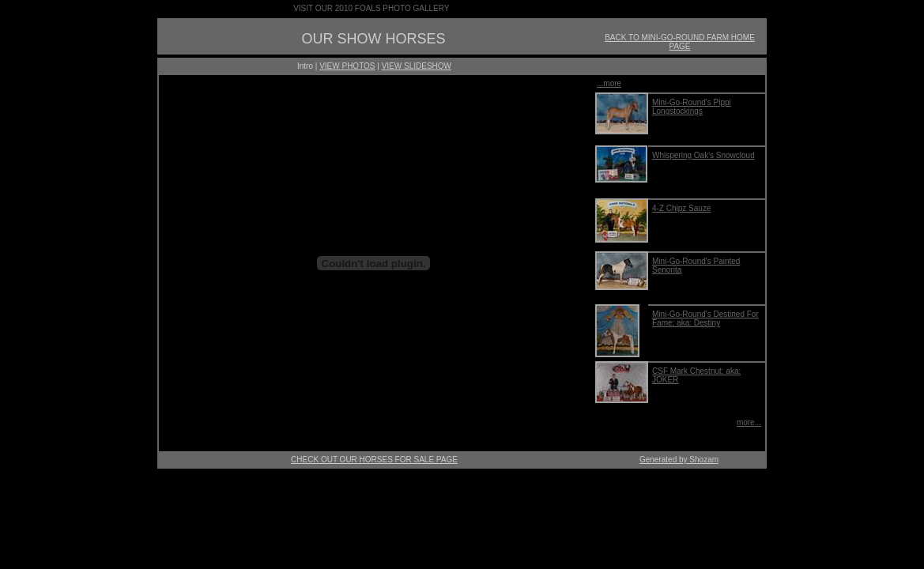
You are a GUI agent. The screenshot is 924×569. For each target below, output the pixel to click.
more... (749, 422)
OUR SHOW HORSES (373, 39)
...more (609, 83)
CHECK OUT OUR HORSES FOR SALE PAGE (374, 460)
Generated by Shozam (679, 460)
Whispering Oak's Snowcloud (703, 155)
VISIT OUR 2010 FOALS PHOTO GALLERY (371, 8)
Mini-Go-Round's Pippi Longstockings (692, 107)
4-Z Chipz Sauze (681, 208)
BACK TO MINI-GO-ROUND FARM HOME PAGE (680, 42)
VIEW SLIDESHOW (417, 66)
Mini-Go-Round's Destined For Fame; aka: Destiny (705, 318)
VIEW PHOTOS (347, 66)
